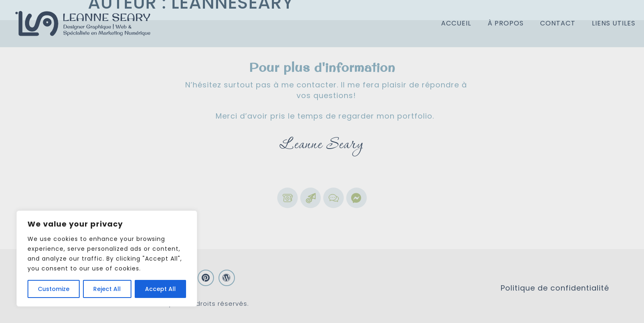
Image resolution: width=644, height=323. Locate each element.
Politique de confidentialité (555, 288)
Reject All (107, 289)
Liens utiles (614, 23)
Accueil (456, 23)
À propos (506, 23)
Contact (558, 23)
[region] (107, 259)
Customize (54, 289)
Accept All (160, 289)
